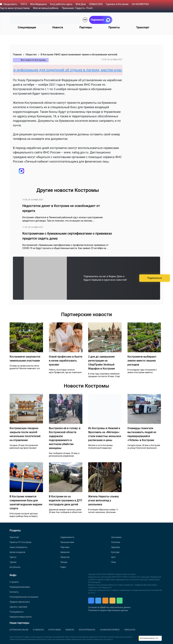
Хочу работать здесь (61, 4)
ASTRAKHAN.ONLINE (19, 630)
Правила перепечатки (20, 602)
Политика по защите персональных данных (108, 610)
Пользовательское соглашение (24, 597)
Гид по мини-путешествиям (15, 8)
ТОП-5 (24, 4)
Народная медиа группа (21, 617)
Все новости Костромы (33, 60)
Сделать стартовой (18, 607)
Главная (17, 55)
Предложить (10, 4)
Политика (116, 542)
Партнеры (86, 27)
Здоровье (116, 547)
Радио (63, 567)
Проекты (114, 27)
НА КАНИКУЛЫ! (140, 4)
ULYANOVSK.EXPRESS (110, 630)
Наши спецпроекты (18, 547)
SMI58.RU (70, 630)
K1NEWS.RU (38, 630)
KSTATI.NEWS (55, 630)
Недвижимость (67, 537)
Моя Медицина (39, 4)
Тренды (64, 562)
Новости (58, 27)
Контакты (14, 592)
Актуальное (15, 567)
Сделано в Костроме (117, 4)
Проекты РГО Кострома (20, 542)
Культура (115, 552)
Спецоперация (27, 27)
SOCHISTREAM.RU (87, 630)
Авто (113, 557)
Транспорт (143, 27)
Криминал (65, 552)
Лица (113, 562)
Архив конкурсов (17, 552)
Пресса (13, 557)
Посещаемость (17, 612)
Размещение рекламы (20, 587)
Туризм (13, 562)
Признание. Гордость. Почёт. (78, 8)
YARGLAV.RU (130, 630)
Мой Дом (81, 4)
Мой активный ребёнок (46, 8)
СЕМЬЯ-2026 (96, 4)
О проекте (14, 582)
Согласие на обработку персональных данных (109, 607)
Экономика (116, 537)
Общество (31, 55)
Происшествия (67, 542)
